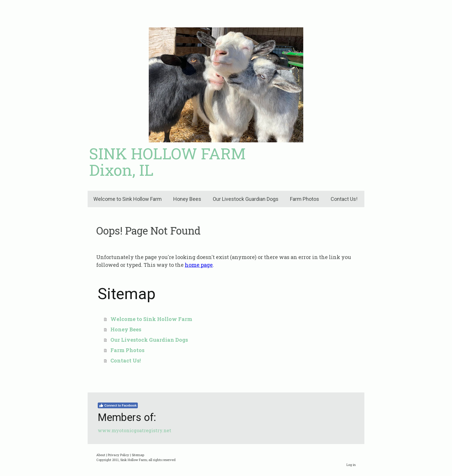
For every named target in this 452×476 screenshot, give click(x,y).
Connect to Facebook (118, 405)
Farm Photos (305, 199)
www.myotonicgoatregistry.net (134, 430)
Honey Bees (187, 199)
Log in (351, 465)
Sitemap (138, 455)
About (101, 455)
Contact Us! (344, 199)
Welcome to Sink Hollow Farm (128, 199)
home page (199, 265)
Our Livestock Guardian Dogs (246, 199)
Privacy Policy (118, 455)
